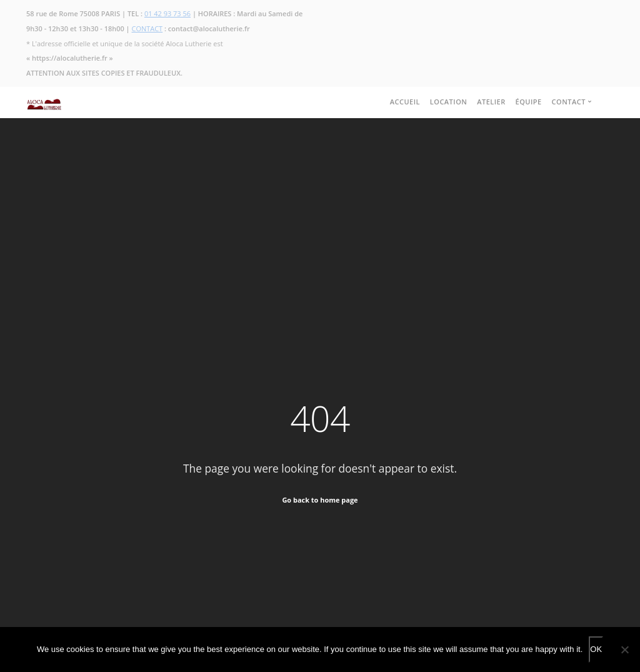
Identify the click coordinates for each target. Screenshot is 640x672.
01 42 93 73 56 (167, 13)
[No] (624, 649)
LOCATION (449, 102)
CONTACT (147, 28)
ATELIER (491, 102)
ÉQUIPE (529, 102)
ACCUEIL (405, 102)
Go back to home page (320, 500)
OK (596, 649)
